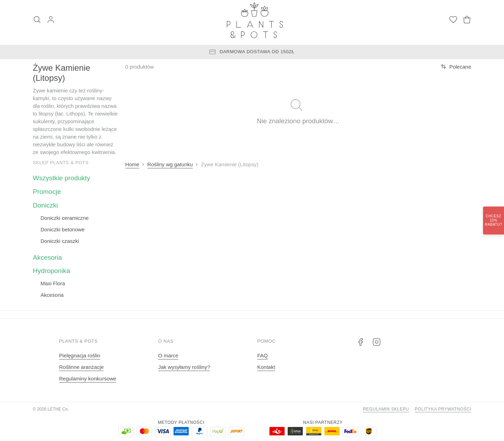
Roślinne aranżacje (82, 367)
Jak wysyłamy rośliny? (184, 367)
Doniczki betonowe (63, 229)
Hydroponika (52, 271)
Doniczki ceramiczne (65, 218)
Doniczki (45, 205)
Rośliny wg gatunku (170, 164)
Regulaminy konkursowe (88, 379)
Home (132, 164)
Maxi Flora (53, 283)
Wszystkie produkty (62, 178)
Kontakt (266, 367)
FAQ (262, 355)
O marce (168, 355)
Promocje (47, 192)
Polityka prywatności (443, 409)
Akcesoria (47, 257)
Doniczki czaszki (60, 241)
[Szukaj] (37, 20)
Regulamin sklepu (386, 409)
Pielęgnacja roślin (80, 355)
